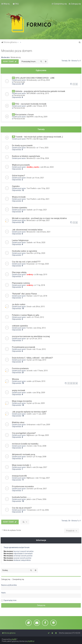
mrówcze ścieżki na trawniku (25, 444)
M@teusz (30, 435)
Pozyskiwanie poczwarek (24, 347)
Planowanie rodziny (21, 283)
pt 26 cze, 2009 (39, 403)
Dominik (30, 489)
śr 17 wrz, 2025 (43, 148)
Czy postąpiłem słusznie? (24, 433)
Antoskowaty (32, 80)
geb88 (29, 106)
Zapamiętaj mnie (10, 600)
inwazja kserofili (19, 476)
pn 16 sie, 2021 (38, 178)
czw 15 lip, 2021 (44, 188)
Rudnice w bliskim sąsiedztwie (26, 156)
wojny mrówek (19, 390)
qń (28, 339)
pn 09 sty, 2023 (44, 80)
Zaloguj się (6, 579)
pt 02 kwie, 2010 (39, 381)
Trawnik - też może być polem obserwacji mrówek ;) (39, 137)
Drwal (29, 178)
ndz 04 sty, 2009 (41, 117)
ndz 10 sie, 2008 (40, 446)
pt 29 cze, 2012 (36, 339)
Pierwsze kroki (19, 82)
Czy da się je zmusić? (22, 508)
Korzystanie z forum (25, 115)
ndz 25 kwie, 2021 (44, 232)
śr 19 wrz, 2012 (38, 317)
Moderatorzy (16, 57)
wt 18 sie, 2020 (40, 242)
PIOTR (29, 139)
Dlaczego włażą (19, 272)
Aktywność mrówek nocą (23, 454)
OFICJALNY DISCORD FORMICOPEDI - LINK (35, 78)
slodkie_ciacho (33, 167)
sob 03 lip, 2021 (44, 199)
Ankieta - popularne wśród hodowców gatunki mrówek (40, 91)
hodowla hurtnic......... (21, 497)
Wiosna (15, 379)
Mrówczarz (31, 220)
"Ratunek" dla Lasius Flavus (24, 294)
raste (29, 317)
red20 (29, 414)
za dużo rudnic (19, 304)
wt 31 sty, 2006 (43, 510)
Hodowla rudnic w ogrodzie (24, 251)
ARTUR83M (31, 93)
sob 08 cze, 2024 (47, 167)
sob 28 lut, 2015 (39, 307)
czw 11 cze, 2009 (39, 414)
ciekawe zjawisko (20, 326)
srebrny (30, 275)
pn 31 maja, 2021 (40, 210)
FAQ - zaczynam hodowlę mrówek (31, 104)
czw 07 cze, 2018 (40, 296)
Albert (29, 467)
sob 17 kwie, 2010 (41, 371)
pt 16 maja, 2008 (40, 457)
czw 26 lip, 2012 (40, 328)
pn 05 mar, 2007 (41, 489)
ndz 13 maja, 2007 (43, 478)
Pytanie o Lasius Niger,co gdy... (26, 315)
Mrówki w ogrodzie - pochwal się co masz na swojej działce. (40, 218)
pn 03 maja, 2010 (40, 360)
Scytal (29, 360)
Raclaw (29, 296)
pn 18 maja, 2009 (42, 435)
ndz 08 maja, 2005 (40, 139)
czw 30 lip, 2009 (39, 393)
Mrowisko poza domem (17, 51)
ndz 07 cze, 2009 (44, 425)
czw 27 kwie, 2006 (39, 499)
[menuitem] (16, 4)
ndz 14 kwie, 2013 (40, 106)
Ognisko (16, 186)
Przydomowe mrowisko (23, 486)
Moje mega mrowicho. (22, 401)
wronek (29, 371)
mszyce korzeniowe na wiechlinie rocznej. (31, 336)
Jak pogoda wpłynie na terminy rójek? (29, 412)
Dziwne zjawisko (20, 208)
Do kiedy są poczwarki (22, 145)
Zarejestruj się (18, 579)
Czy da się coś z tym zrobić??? (26, 262)
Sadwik (29, 210)
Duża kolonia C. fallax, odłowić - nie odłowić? (32, 358)
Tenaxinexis (31, 510)
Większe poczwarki (21, 165)
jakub (29, 499)
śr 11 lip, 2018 (40, 285)
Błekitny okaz (18, 422)
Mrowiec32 (31, 148)
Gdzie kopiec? (18, 176)
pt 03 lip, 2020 (40, 253)
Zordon (29, 446)
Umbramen (31, 425)
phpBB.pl (31, 641)
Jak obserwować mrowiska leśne (27, 230)
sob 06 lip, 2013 (43, 93)
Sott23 (29, 457)
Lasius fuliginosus (20, 240)
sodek (29, 381)
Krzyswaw (31, 264)
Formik (29, 328)
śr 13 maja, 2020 (42, 264)
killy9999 (30, 117)
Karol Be (30, 253)
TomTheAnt (31, 188)
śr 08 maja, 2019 (41, 275)
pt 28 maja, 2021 (43, 220)
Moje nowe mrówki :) (21, 465)
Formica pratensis (20, 368)
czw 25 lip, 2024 (43, 158)
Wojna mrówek (19, 197)
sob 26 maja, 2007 (40, 467)
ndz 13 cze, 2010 (39, 349)
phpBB (14, 639)
